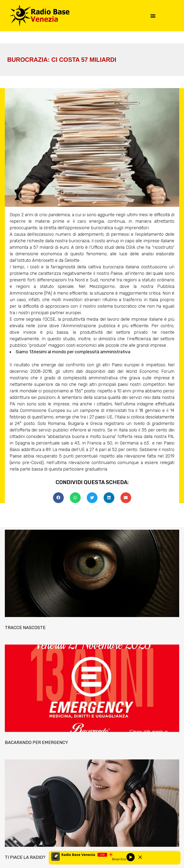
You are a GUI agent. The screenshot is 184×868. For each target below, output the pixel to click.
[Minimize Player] (140, 857)
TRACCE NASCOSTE (25, 628)
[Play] (130, 857)
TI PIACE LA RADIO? (25, 857)
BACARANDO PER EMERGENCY (36, 743)
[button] (153, 16)
